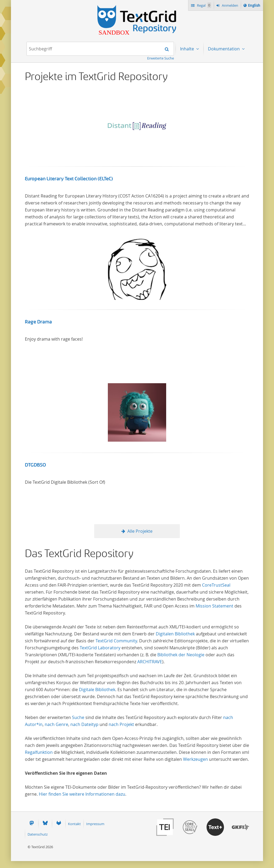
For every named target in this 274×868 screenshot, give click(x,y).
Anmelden (230, 5)
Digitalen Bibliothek (175, 634)
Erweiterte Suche (161, 58)
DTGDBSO (35, 465)
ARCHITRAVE (150, 662)
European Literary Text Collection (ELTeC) (69, 179)
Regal (204, 5)
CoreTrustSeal (216, 585)
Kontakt (74, 824)
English (255, 6)
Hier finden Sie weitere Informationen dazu (82, 794)
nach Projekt (121, 724)
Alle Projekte (140, 531)
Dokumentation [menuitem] (224, 49)
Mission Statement (214, 606)
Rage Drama (38, 322)
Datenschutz (38, 834)
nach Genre (56, 724)
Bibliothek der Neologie (181, 655)
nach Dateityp (84, 724)
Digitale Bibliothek (97, 690)
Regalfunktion (39, 752)
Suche (78, 717)
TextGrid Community (116, 641)
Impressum (95, 824)
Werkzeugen (195, 759)
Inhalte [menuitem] (188, 49)
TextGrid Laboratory (100, 648)
